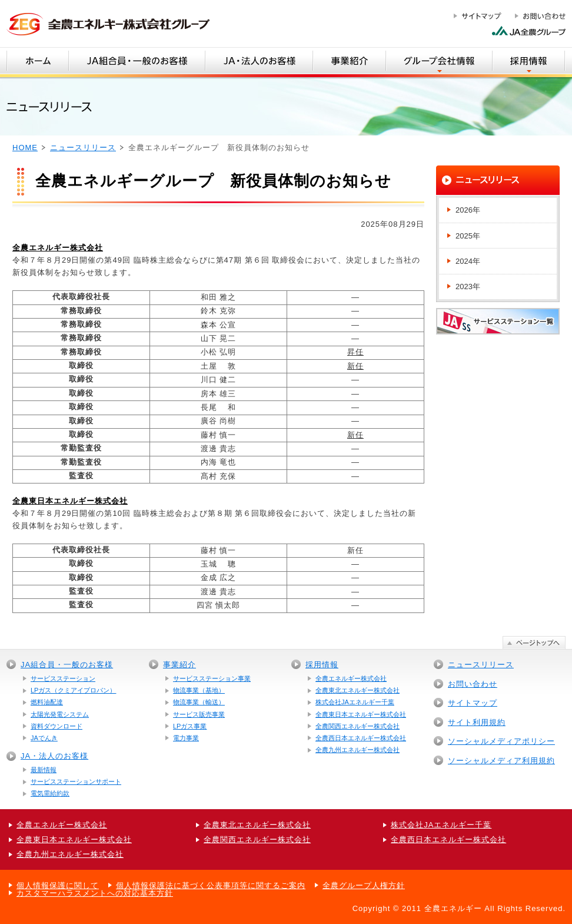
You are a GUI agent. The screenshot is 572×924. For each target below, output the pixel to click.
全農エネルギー (453, 908)
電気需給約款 (50, 793)
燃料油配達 (47, 702)
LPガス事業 (190, 726)
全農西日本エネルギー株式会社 (361, 738)
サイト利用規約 (477, 722)
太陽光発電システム (60, 714)
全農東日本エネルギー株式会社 (361, 714)
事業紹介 (179, 665)
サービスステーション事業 (212, 678)
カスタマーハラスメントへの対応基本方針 (95, 893)
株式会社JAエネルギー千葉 (355, 702)
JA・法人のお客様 (54, 756)
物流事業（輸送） (199, 702)
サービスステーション (63, 678)
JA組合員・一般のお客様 (67, 665)
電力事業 (186, 738)
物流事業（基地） (199, 690)
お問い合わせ (473, 684)
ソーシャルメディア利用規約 (501, 761)
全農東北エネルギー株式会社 (357, 690)
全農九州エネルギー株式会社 (357, 750)
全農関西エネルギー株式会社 (357, 726)
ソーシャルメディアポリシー (501, 741)
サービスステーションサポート (76, 781)
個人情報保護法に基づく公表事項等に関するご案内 (211, 885)
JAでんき (44, 738)
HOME (25, 148)
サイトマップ (473, 703)
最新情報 (44, 770)
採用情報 (322, 665)
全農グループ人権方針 (364, 885)
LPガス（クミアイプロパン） (73, 690)
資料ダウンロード (56, 726)
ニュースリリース (83, 148)
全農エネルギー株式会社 (351, 678)
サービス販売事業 (199, 714)
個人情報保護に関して (58, 885)
